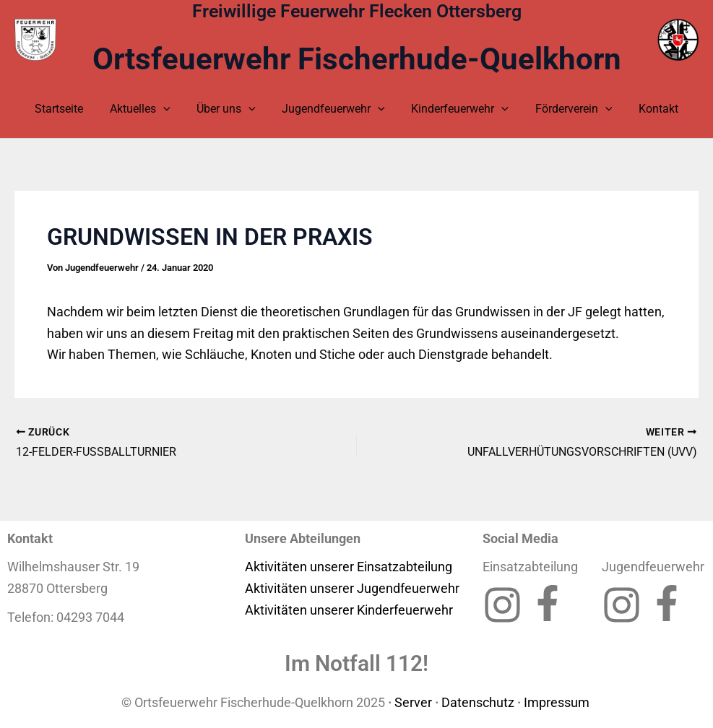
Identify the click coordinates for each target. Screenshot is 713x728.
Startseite (69, 109)
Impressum (558, 702)
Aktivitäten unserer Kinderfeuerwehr (349, 610)
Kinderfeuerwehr (457, 109)
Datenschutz (478, 702)
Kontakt (648, 109)
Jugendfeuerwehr (333, 109)
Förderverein (567, 109)
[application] (170, 109)
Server (413, 702)
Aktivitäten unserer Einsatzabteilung (349, 567)
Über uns (230, 109)
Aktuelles (147, 109)
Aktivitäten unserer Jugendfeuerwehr (352, 588)
